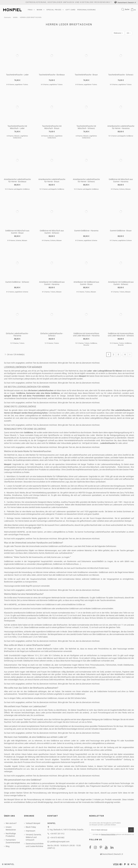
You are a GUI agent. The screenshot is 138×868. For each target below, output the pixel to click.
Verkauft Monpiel (33, 823)
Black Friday (31, 827)
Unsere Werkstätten (11, 828)
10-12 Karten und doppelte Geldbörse (121, 136)
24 (129, 33)
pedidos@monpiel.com (60, 842)
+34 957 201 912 (57, 834)
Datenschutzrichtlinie (108, 835)
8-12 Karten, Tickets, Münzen (52, 292)
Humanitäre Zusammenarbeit (13, 841)
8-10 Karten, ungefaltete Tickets (17, 85)
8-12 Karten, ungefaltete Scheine (86, 241)
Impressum (30, 831)
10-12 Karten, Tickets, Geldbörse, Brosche (86, 344)
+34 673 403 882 (57, 838)
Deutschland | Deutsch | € (125, 3)
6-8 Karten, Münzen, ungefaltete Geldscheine (17, 137)
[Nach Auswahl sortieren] (118, 33)
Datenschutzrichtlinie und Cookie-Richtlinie (35, 845)
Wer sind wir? (11, 823)
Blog (8, 846)
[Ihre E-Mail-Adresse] (109, 830)
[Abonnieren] (131, 830)
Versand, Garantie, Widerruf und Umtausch (33, 837)
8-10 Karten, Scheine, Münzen (121, 189)
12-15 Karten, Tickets (17, 343)
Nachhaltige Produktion (11, 835)
